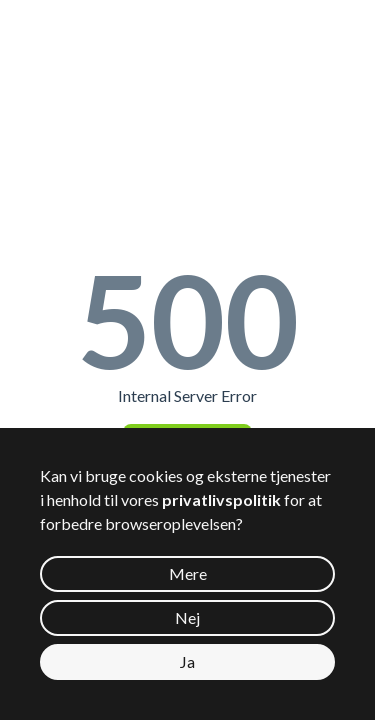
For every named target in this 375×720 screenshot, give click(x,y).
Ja (187, 661)
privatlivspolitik (221, 499)
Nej (187, 617)
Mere (188, 573)
